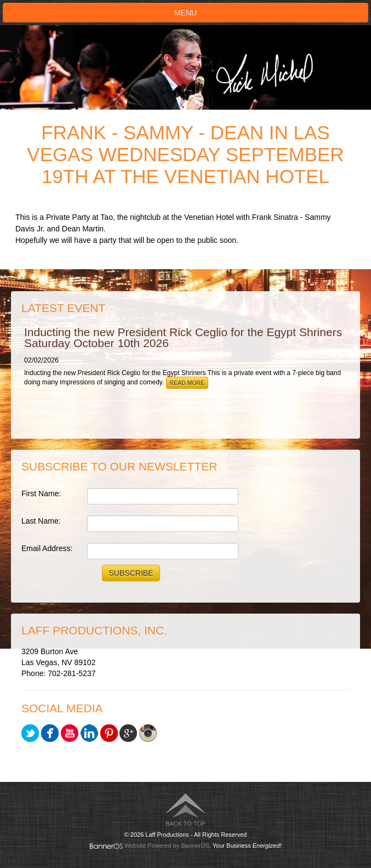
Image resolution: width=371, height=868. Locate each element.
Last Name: (41, 521)
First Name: (41, 493)
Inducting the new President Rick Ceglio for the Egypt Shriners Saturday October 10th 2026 (183, 337)
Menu (185, 13)
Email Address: (47, 548)
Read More (187, 383)
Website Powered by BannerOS (167, 846)
